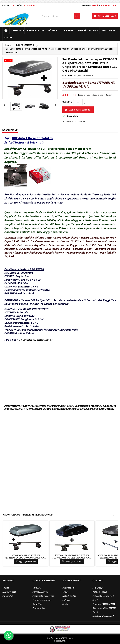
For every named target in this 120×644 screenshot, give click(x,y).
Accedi (95, 5)
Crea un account (109, 5)
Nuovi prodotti (35, 30)
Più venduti (54, 30)
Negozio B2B (108, 30)
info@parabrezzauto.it (103, 616)
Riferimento (69, 75)
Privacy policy (39, 608)
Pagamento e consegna (43, 596)
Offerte (6, 588)
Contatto (6, 5)
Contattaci (37, 604)
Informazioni (68, 588)
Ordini (65, 592)
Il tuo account (71, 580)
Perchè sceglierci (88, 30)
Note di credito (69, 596)
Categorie (17, 30)
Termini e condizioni (42, 600)
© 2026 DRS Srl (60, 641)
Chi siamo (69, 30)
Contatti (9, 37)
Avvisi (65, 604)
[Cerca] (60, 16)
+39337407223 (31, 5)
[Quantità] (78, 102)
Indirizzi (66, 600)
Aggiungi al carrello (77, 110)
